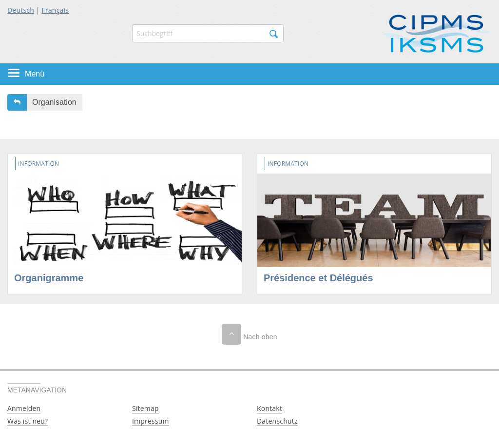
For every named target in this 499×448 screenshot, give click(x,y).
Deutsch (21, 10)
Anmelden (24, 408)
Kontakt (269, 408)
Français (56, 10)
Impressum (151, 421)
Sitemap (145, 408)
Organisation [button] (54, 102)
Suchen (274, 34)
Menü (35, 74)
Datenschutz (277, 421)
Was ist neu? (28, 421)
